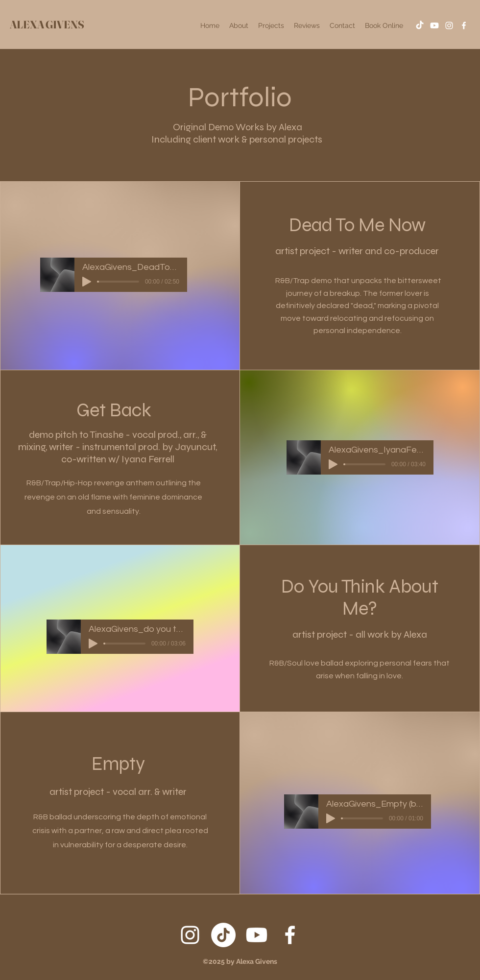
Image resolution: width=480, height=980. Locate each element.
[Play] (87, 282)
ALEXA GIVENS (47, 24)
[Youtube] (434, 25)
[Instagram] (449, 25)
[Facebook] (464, 25)
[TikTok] (420, 25)
